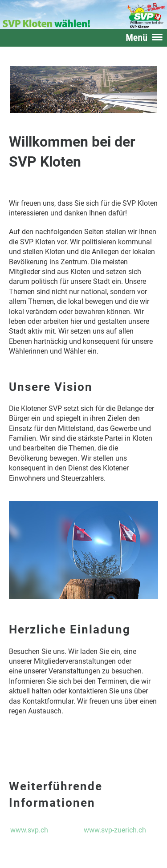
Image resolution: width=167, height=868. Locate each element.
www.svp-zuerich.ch (115, 830)
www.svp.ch (29, 830)
